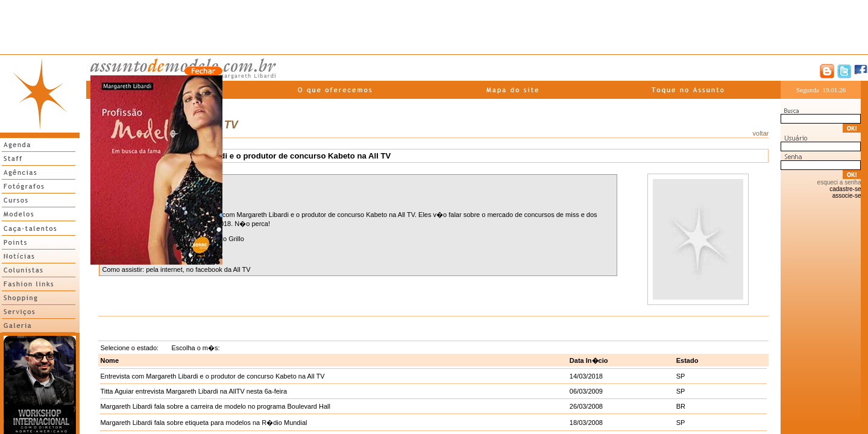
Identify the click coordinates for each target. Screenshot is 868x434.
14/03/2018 (586, 376)
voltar (761, 133)
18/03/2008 (586, 423)
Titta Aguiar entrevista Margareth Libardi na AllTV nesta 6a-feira (193, 391)
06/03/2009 (586, 391)
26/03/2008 (586, 406)
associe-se (847, 196)
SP (681, 376)
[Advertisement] (434, 27)
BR (681, 406)
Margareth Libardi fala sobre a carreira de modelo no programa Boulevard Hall (215, 406)
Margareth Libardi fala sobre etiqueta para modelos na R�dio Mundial (203, 423)
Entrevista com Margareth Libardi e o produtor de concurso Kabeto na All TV (212, 376)
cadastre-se (845, 189)
